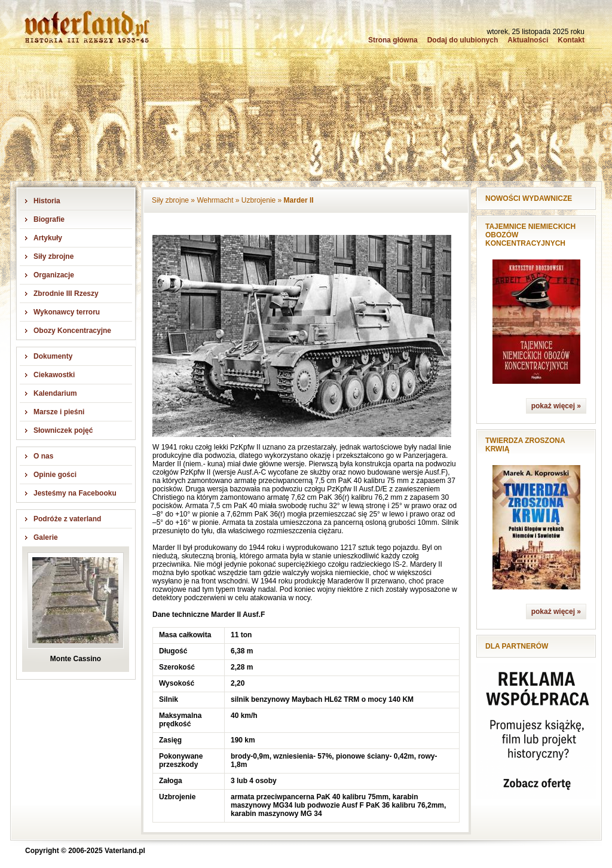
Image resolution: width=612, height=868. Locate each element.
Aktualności (528, 40)
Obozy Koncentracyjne (72, 331)
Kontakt (571, 40)
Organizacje (54, 275)
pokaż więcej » (556, 406)
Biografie (49, 219)
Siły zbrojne (53, 256)
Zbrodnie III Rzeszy (66, 294)
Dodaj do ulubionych (463, 40)
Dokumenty (53, 356)
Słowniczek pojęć (63, 430)
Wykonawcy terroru (67, 312)
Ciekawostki (54, 375)
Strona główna (393, 40)
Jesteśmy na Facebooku (75, 493)
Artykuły (48, 238)
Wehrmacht (215, 200)
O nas (43, 456)
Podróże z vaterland (67, 519)
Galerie (46, 537)
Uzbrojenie (258, 200)
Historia (47, 201)
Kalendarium (55, 393)
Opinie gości (55, 475)
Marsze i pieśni (59, 412)
